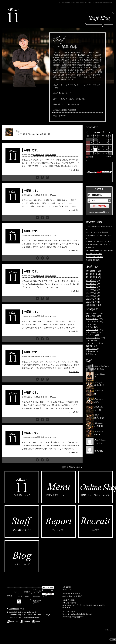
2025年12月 (92, 271)
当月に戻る (109, 157)
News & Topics (51, 155)
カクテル (89, 327)
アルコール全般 (92, 332)
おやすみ (89, 354)
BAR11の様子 (91, 316)
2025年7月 (91, 287)
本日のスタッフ (92, 319)
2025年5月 (91, 290)
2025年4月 (91, 293)
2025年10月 (92, 277)
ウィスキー (90, 335)
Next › (72, 467)
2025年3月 (91, 296)
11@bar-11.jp (33, 617)
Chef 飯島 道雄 (39, 155)
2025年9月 (91, 281)
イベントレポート (93, 338)
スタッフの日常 (92, 321)
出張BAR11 (90, 351)
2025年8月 (91, 284)
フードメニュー (92, 330)
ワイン (89, 324)
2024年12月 (92, 305)
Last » (79, 467)
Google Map (14, 609)
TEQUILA (90, 346)
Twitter (38, 621)
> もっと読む (74, 170)
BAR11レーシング (93, 343)
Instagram (14, 621)
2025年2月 (91, 299)
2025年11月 (92, 274)
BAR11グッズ (91, 349)
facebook (27, 621)
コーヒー (89, 340)
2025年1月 (91, 302)
